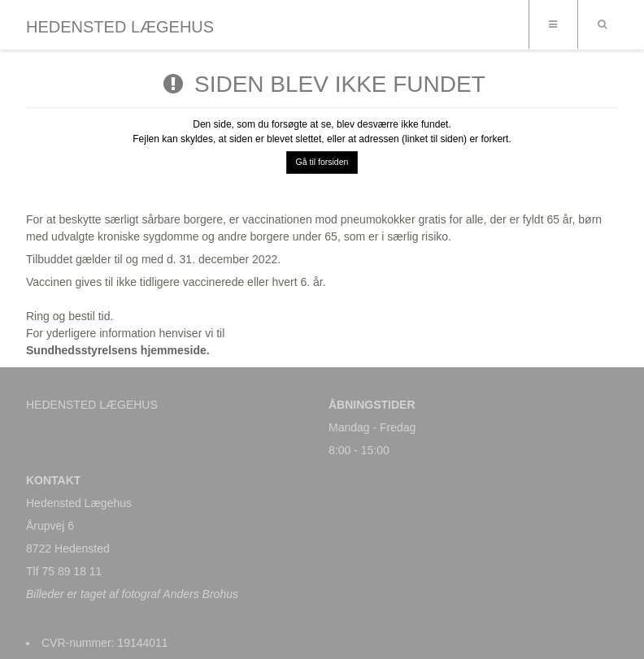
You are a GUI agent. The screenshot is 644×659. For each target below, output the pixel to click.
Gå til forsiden (322, 162)
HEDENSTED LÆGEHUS (120, 27)
